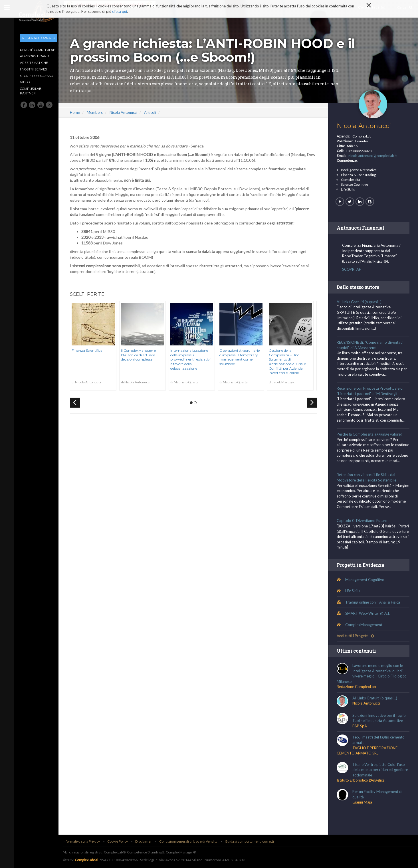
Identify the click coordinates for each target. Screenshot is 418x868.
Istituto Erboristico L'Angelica (362, 780)
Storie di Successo (37, 76)
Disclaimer (148, 841)
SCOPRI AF (353, 269)
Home (79, 112)
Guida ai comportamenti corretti (254, 841)
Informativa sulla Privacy (86, 841)
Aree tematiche (34, 63)
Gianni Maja (363, 802)
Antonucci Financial (362, 228)
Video (25, 82)
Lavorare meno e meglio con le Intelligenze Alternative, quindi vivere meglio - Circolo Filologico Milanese (373, 673)
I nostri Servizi (34, 69)
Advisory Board (34, 56)
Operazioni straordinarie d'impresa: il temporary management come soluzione (244, 357)
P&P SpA (361, 726)
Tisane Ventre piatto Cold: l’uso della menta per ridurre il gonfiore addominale (381, 770)
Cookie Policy (122, 841)
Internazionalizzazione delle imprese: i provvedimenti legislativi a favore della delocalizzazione (195, 359)
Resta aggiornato (39, 38)
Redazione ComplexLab (358, 687)
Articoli (154, 112)
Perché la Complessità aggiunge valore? (371, 434)
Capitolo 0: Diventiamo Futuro (363, 521)
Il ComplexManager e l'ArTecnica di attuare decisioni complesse (143, 355)
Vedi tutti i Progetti (357, 636)
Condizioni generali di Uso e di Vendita (193, 841)
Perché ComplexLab (38, 50)
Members (99, 112)
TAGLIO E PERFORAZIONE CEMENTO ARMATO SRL (368, 751)
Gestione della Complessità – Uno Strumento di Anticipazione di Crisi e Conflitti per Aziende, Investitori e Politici (292, 362)
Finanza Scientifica (91, 350)
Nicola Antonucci (128, 112)
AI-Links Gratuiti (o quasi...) (360, 302)
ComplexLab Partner (31, 91)
